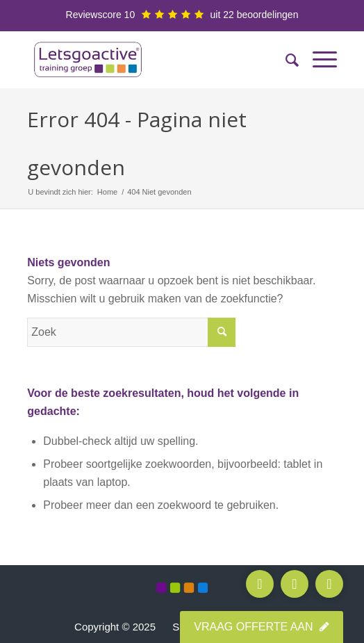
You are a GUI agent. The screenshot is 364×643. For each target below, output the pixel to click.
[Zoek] (285, 60)
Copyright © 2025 (115, 627)
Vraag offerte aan (262, 627)
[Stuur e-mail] (295, 584)
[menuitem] (285, 60)
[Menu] (318, 60)
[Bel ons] (260, 584)
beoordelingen (268, 15)
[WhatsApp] (329, 584)
